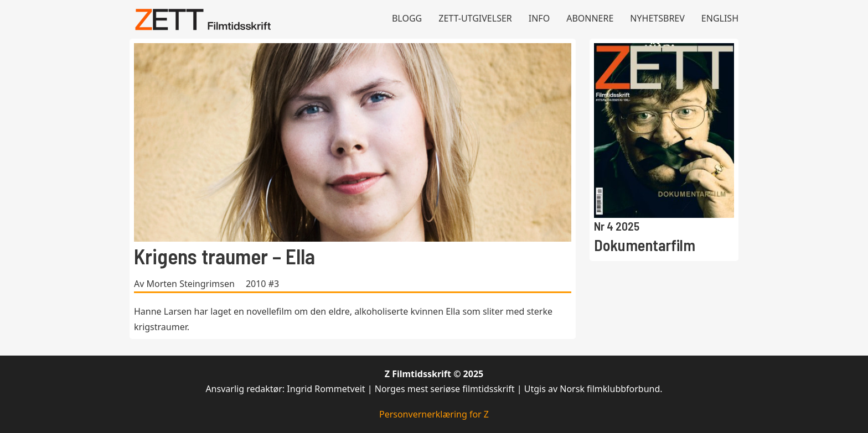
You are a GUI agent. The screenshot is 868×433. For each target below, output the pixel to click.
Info (539, 18)
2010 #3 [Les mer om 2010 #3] (262, 284)
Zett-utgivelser (475, 18)
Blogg (407, 18)
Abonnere (590, 18)
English (720, 18)
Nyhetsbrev (657, 18)
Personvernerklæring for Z (434, 414)
